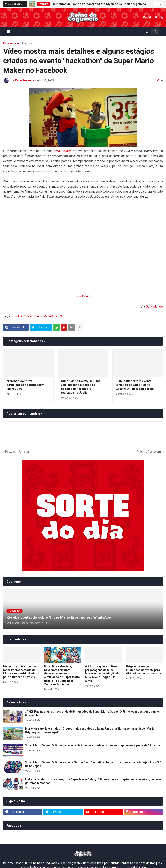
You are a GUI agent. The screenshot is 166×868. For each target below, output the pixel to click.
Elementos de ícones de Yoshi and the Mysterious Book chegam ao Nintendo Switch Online (101, 4)
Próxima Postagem (149, 452)
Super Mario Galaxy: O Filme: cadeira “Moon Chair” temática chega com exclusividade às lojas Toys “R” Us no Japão (93, 764)
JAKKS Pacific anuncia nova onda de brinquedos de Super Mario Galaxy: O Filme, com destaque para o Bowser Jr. (92, 713)
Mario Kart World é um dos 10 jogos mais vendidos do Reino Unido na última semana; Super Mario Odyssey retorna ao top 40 (90, 730)
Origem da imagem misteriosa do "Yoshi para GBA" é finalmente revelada (144, 670)
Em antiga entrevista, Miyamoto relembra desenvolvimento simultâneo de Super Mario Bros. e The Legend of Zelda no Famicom (62, 675)
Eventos (27, 43)
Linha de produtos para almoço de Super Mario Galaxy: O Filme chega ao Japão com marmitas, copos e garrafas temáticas (93, 781)
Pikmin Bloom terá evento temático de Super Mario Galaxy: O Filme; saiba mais (135, 385)
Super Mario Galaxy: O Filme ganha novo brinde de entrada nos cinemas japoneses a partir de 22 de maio (94, 745)
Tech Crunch (62, 151)
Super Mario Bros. (47, 316)
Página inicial (11, 43)
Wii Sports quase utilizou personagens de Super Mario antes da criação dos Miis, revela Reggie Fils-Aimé (103, 674)
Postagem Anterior (17, 452)
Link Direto (83, 296)
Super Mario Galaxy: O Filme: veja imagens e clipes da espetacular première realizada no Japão (81, 387)
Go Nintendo (154, 306)
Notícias (29, 316)
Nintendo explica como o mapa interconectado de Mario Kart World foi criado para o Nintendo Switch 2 (21, 672)
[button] (155, 4)
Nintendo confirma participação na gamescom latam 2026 (25, 385)
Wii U (62, 316)
